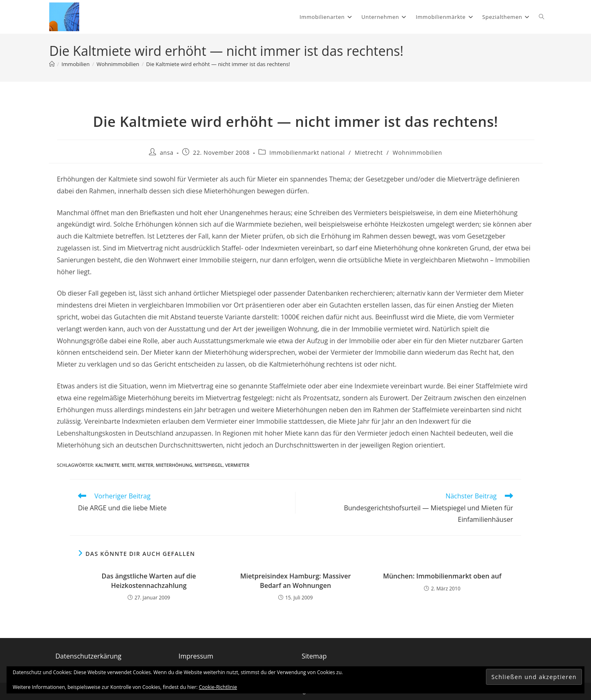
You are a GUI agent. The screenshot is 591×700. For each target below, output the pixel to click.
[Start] (52, 64)
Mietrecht (369, 153)
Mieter (145, 465)
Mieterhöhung (174, 465)
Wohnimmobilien (417, 153)
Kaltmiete (107, 465)
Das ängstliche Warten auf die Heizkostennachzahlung (149, 581)
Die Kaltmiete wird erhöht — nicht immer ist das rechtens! (218, 64)
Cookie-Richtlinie (218, 687)
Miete (128, 465)
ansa (166, 153)
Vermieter (237, 465)
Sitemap (314, 656)
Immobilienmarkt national (307, 153)
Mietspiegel (208, 465)
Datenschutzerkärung (88, 656)
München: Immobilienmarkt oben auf (442, 576)
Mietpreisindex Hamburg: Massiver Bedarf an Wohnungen (295, 581)
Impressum (196, 656)
